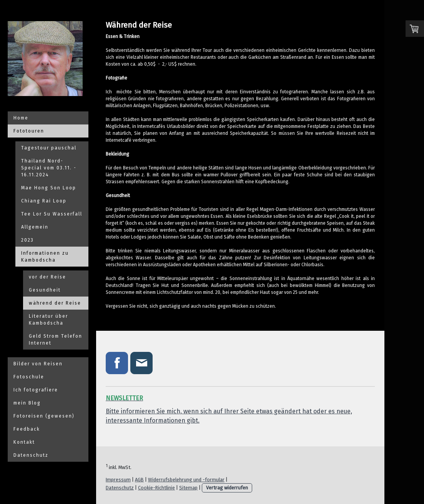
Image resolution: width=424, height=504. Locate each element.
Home (21, 118)
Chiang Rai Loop (44, 201)
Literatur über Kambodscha (48, 320)
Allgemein (35, 227)
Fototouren (29, 131)
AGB (139, 480)
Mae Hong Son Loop (49, 188)
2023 (27, 240)
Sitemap (188, 488)
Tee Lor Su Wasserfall (52, 214)
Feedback (27, 429)
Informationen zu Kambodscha (45, 257)
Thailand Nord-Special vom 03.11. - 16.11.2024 (49, 168)
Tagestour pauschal (49, 148)
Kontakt (24, 442)
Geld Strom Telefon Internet (56, 340)
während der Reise (55, 303)
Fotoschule (29, 377)
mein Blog (27, 403)
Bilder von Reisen (38, 364)
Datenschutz (31, 455)
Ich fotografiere (36, 390)
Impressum (118, 480)
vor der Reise (47, 277)
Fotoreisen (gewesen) (44, 416)
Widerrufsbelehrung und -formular (186, 480)
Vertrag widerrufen (227, 488)
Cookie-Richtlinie (156, 488)
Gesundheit (45, 290)
